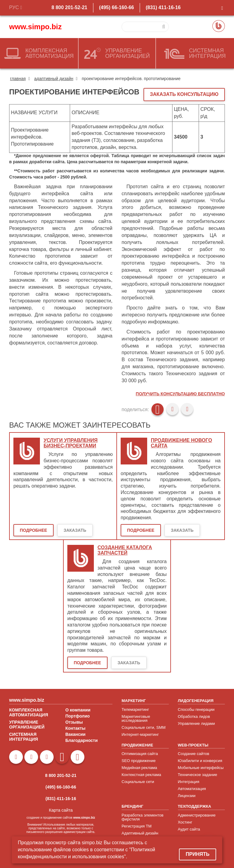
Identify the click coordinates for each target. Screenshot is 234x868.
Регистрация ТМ (136, 826)
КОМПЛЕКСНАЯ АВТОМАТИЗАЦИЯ (29, 712)
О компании (78, 710)
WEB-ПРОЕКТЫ (193, 745)
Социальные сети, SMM (144, 727)
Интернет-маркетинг (140, 734)
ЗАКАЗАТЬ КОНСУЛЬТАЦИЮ (184, 94)
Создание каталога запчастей (125, 550)
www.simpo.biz (35, 27)
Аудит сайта (189, 829)
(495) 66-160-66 (117, 7)
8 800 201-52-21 (69, 7)
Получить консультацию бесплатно (180, 394)
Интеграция (189, 782)
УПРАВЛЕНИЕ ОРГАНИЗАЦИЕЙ (27, 725)
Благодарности (82, 740)
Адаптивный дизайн (140, 833)
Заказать (75, 530)
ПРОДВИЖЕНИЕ (137, 745)
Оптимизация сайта (140, 754)
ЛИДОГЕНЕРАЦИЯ (196, 701)
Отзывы (74, 722)
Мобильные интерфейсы (201, 768)
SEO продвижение (139, 761)
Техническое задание (198, 775)
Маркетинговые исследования (136, 718)
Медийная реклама (139, 768)
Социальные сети (138, 782)
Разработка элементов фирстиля (142, 817)
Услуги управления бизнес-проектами (71, 443)
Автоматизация (192, 789)
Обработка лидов (194, 716)
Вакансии (76, 734)
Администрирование (197, 815)
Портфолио (78, 716)
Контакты (76, 728)
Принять (198, 854)
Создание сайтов (194, 754)
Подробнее (34, 530)
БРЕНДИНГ (132, 806)
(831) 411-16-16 (163, 7)
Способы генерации (196, 709)
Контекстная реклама (141, 775)
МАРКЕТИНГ (134, 701)
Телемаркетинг (135, 709)
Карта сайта (61, 810)
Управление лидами (197, 723)
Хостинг (185, 822)
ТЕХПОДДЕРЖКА (195, 806)
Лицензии (187, 796)
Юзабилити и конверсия (200, 761)
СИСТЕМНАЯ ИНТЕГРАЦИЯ (24, 737)
